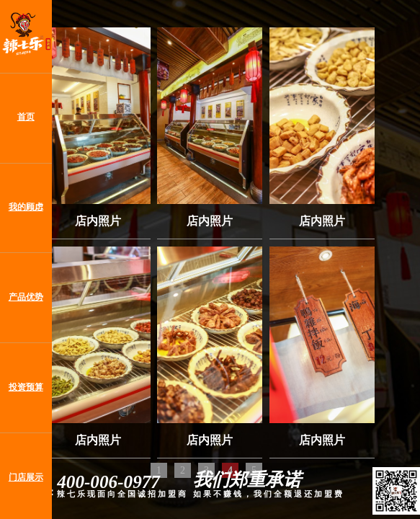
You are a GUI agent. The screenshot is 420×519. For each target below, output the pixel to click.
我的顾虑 (26, 207)
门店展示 (26, 478)
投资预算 (26, 387)
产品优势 (26, 297)
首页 (26, 117)
